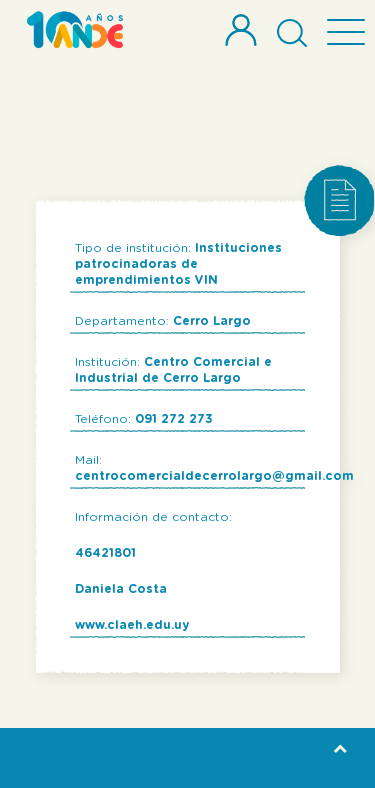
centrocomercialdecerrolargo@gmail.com (214, 476)
